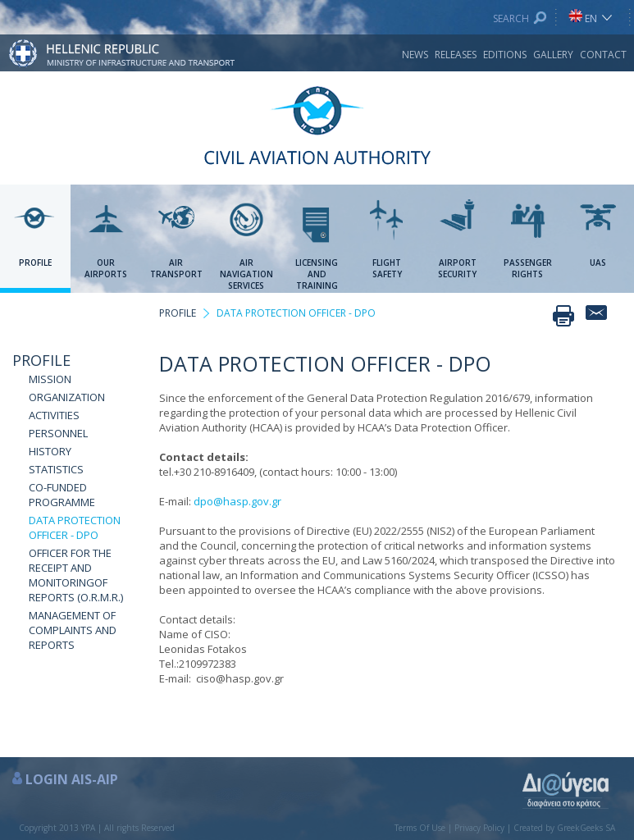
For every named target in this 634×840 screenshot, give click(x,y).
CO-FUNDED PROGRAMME (62, 495)
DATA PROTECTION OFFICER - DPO (75, 527)
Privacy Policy (479, 828)
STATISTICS (56, 469)
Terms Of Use (420, 828)
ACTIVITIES (54, 415)
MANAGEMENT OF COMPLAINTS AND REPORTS (73, 630)
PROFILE (41, 360)
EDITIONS (505, 55)
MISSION (50, 379)
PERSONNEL (58, 433)
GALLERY (553, 55)
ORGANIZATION (67, 397)
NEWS (415, 55)
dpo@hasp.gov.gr (237, 501)
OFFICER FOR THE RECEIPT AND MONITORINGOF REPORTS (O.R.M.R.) (76, 575)
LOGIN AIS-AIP (72, 779)
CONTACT (603, 55)
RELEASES (456, 55)
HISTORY (50, 451)
